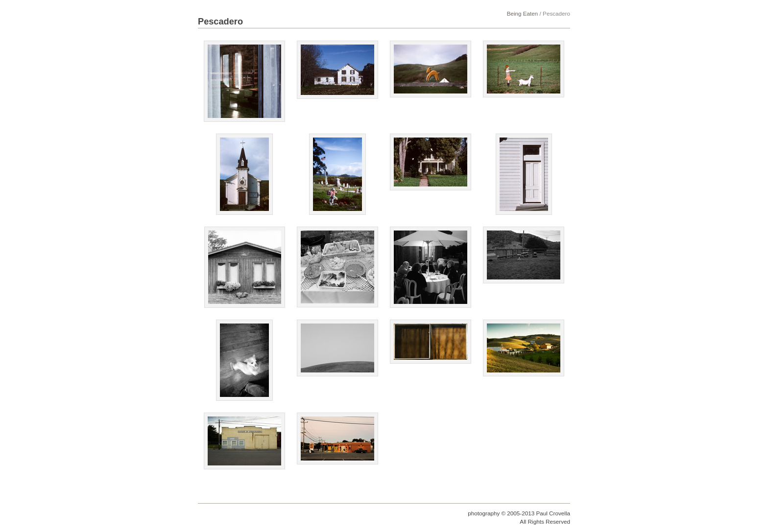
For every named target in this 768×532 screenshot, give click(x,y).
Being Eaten (523, 13)
